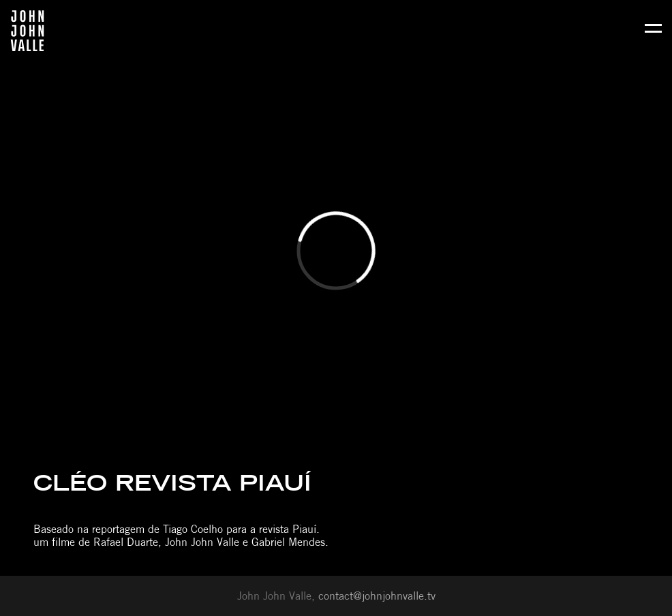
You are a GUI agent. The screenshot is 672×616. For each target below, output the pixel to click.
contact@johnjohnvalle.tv (377, 596)
